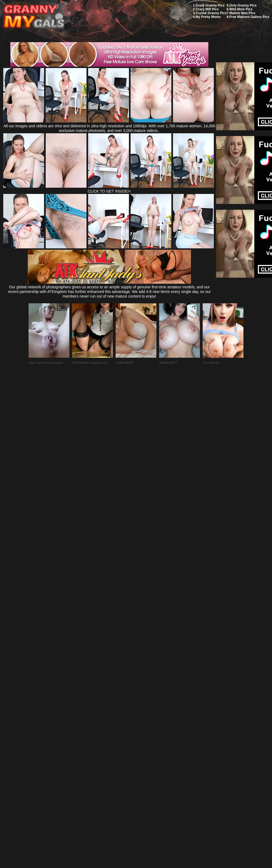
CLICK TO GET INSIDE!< (109, 191)
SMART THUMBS (146, 740)
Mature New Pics (242, 13)
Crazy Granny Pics (210, 5)
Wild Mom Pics (241, 9)
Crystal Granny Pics (211, 13)
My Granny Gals (34, 17)
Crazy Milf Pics (207, 9)
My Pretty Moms (208, 17)
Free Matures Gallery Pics (249, 17)
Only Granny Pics (243, 5)
